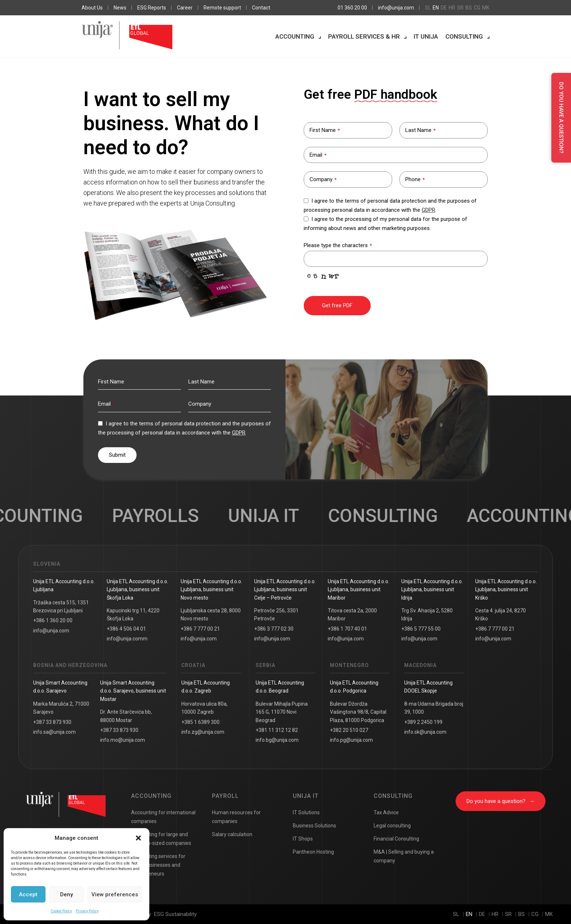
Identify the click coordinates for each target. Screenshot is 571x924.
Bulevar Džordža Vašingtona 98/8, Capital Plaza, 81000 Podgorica (358, 712)
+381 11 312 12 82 (277, 730)
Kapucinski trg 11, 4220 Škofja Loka (133, 615)
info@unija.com (396, 8)
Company (323, 179)
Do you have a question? (501, 801)
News (120, 8)
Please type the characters (338, 245)
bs (469, 8)
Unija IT (306, 796)
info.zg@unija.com (203, 732)
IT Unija (426, 36)
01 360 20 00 (352, 8)
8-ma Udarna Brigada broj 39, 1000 (434, 708)
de (444, 8)
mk (486, 8)
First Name (325, 130)
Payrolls (167, 516)
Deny (66, 894)
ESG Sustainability (175, 914)
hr (452, 8)
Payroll (225, 796)
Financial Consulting (396, 839)
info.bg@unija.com (277, 740)
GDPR (428, 210)
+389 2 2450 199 (423, 722)
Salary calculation (232, 834)
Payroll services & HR (364, 36)
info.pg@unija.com (351, 740)
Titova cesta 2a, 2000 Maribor (352, 615)
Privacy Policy (87, 911)
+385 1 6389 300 (200, 722)
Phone (415, 179)
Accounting (295, 36)
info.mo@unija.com (123, 740)
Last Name (420, 130)
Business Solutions (314, 826)
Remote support (222, 8)
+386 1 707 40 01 (347, 629)
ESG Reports (152, 8)
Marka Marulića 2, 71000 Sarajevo (61, 708)
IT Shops (303, 839)
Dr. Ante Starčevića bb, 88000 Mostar (126, 716)
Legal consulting (392, 826)
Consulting (464, 36)
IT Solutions (306, 812)
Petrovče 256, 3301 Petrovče (276, 615)
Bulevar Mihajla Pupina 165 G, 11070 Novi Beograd (282, 712)
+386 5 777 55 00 (421, 629)
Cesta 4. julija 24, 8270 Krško (501, 615)
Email (318, 155)
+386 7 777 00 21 (200, 629)
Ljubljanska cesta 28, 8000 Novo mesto (211, 615)
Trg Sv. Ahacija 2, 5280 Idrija (427, 615)
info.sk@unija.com (425, 732)
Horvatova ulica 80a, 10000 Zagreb (204, 708)
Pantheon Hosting (313, 852)
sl (428, 8)
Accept (28, 894)
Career (185, 8)
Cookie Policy (61, 911)
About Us (92, 8)
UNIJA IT (275, 516)
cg (477, 8)
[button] (138, 838)
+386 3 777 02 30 (274, 629)
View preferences (115, 894)
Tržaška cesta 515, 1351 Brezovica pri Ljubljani (61, 607)
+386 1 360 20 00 (53, 620)
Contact (261, 8)
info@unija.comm (127, 639)
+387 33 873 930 (52, 722)
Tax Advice (386, 812)
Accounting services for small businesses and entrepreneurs (158, 865)
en (436, 8)
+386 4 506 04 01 (126, 629)
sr (460, 8)
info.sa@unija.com (54, 732)
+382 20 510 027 (349, 730)
